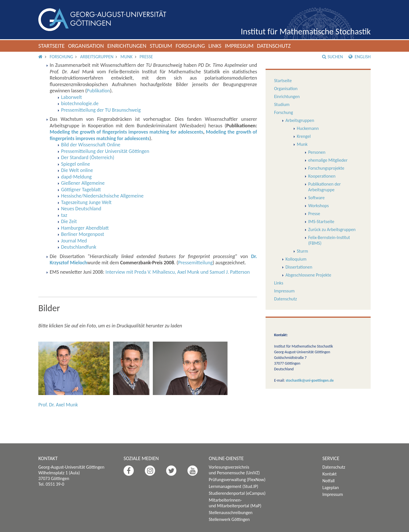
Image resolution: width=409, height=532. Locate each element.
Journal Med (74, 241)
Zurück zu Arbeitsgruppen (332, 229)
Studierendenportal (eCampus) (237, 493)
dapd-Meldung (76, 177)
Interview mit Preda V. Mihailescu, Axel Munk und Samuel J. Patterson (178, 272)
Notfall (328, 481)
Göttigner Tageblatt (81, 190)
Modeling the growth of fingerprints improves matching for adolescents (126, 132)
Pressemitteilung (195, 263)
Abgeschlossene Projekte (308, 275)
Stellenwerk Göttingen (229, 519)
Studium (161, 46)
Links (215, 46)
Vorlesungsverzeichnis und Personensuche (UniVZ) (234, 470)
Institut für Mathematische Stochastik (306, 31)
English (360, 57)
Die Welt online (77, 170)
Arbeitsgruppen (97, 57)
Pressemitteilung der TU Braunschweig (101, 110)
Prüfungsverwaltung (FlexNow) (237, 480)
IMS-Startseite (321, 222)
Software (316, 198)
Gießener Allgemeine (83, 183)
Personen (317, 152)
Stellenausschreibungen (231, 513)
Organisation (86, 46)
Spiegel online (76, 164)
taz (64, 215)
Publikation (98, 91)
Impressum (239, 46)
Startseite (52, 46)
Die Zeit (69, 221)
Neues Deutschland (81, 209)
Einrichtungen (127, 46)
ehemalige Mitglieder (328, 160)
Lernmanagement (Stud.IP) (233, 486)
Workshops (318, 206)
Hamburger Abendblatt (85, 228)
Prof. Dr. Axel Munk (58, 405)
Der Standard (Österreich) (88, 157)
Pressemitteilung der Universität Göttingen (105, 151)
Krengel (304, 136)
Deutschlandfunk (79, 247)
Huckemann (308, 128)
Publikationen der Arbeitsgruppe (325, 187)
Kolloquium (296, 259)
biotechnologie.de (80, 103)
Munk (127, 57)
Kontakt (329, 474)
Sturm (302, 251)
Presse (146, 57)
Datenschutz (274, 46)
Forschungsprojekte (326, 168)
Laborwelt (71, 97)
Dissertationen (299, 267)
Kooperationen (322, 176)
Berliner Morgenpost (83, 234)
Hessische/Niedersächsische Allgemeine (102, 196)
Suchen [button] (332, 57)
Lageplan (331, 488)
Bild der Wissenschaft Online (91, 145)
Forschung (190, 46)
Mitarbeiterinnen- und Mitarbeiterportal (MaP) (235, 503)
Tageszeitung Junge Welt (86, 202)
